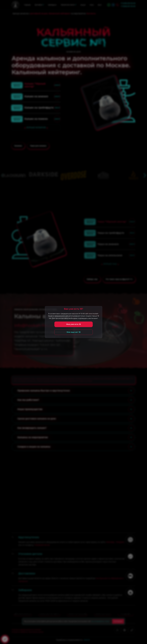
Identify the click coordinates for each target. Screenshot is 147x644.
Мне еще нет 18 (74, 332)
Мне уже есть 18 (73, 324)
